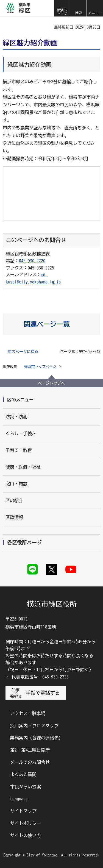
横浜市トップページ (40, 367)
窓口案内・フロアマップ (34, 726)
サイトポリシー (26, 823)
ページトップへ (52, 383)
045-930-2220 (32, 261)
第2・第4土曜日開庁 (30, 750)
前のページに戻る (23, 352)
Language (19, 799)
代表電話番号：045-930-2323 (40, 677)
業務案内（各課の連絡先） (37, 738)
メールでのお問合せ (30, 762)
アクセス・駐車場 (28, 713)
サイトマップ (23, 811)
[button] (78, 8)
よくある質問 (23, 774)
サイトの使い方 (26, 835)
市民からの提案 (26, 787)
